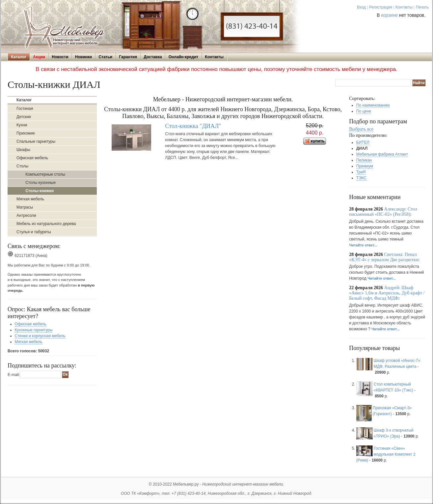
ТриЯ (361, 172)
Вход (361, 7)
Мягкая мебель (30, 199)
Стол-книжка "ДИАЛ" (193, 126)
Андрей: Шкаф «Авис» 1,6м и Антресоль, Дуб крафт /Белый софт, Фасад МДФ (387, 293)
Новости (60, 57)
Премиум (365, 166)
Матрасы (25, 207)
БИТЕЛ (363, 142)
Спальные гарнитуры (36, 141)
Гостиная (25, 109)
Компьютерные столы (45, 174)
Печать (422, 7)
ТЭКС (361, 178)
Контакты (404, 7)
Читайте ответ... (363, 245)
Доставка (153, 57)
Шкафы (23, 150)
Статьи (105, 57)
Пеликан (364, 160)
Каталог (19, 57)
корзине (389, 15)
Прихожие (26, 133)
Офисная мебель (32, 158)
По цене (364, 111)
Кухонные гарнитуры (34, 330)
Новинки (83, 57)
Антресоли (26, 215)
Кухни (22, 125)
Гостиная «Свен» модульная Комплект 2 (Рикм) (386, 454)
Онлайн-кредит (183, 57)
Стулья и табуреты (34, 232)
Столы (22, 166)
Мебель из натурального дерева (46, 224)
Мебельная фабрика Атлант (382, 154)
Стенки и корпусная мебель (40, 336)
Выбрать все (361, 129)
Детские (24, 117)
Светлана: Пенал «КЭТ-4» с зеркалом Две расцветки (384, 257)
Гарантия (128, 57)
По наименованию (373, 105)
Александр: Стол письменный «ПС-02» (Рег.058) (383, 212)
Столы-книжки (40, 191)
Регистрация (381, 7)
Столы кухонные (41, 183)
